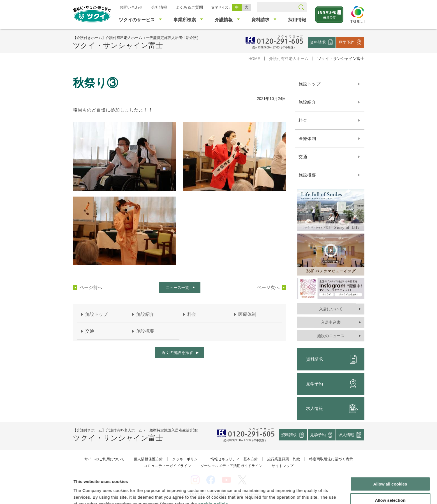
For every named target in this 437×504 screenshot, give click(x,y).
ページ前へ (91, 288)
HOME (254, 59)
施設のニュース (330, 336)
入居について (330, 309)
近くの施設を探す (177, 353)
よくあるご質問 (189, 7)
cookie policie (213, 475)
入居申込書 (330, 322)
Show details (294, 493)
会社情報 (159, 7)
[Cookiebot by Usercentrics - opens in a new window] (36, 493)
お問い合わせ (131, 7)
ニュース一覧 (177, 288)
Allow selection (390, 471)
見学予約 (346, 42)
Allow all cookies (390, 455)
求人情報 (332, 409)
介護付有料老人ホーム (288, 59)
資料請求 (318, 42)
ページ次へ (268, 288)
